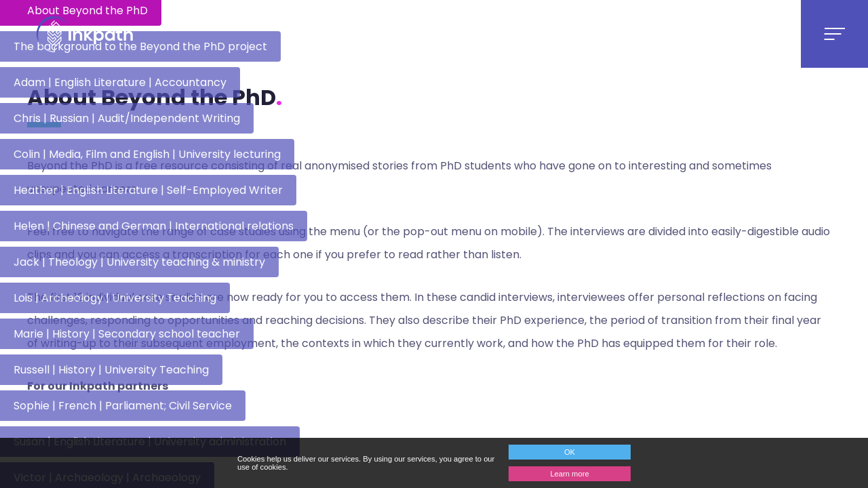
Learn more (569, 474)
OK (570, 452)
